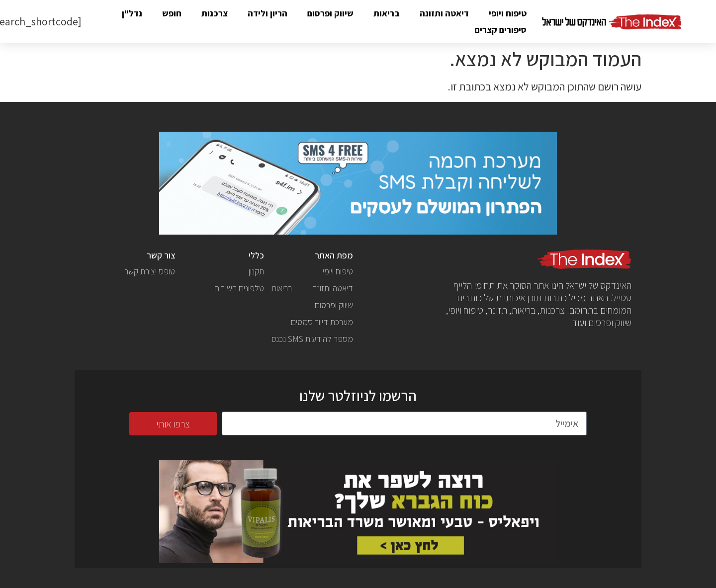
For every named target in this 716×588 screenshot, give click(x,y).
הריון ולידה (268, 13)
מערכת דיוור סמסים (322, 322)
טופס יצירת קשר (150, 271)
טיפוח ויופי (508, 13)
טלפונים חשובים (239, 288)
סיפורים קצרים (501, 30)
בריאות (387, 13)
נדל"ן (132, 13)
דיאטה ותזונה (444, 13)
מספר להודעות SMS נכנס (312, 339)
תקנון (256, 271)
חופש (172, 13)
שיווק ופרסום (330, 13)
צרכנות (215, 13)
